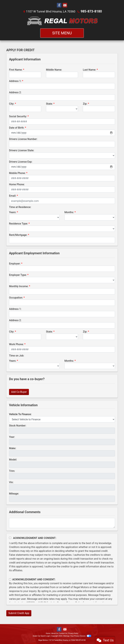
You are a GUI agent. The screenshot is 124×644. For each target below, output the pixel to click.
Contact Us (63, 633)
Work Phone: (16, 344)
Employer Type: (18, 275)
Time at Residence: (20, 207)
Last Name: (89, 70)
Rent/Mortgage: (18, 235)
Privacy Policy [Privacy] (73, 633)
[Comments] (62, 523)
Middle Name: (54, 70)
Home (48, 633)
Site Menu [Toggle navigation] (62, 33)
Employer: (15, 263)
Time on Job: (17, 355)
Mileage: (14, 493)
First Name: (16, 70)
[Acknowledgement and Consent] (10, 538)
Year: (12, 437)
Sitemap (66, 636)
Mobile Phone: (17, 173)
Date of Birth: (17, 128)
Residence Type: (18, 223)
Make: (13, 448)
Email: (13, 196)
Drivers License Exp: (21, 162)
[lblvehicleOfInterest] (62, 419)
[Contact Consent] (10, 579)
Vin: (11, 482)
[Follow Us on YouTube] (65, 5)
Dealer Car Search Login (41, 636)
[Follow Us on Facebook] (59, 5)
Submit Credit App (19, 613)
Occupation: (16, 297)
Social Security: (18, 116)
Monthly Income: (19, 286)
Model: (13, 459)
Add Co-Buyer (19, 392)
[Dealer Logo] (62, 21)
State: (49, 104)
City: (12, 104)
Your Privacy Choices (81, 636)
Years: (13, 212)
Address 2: (15, 92)
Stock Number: (18, 425)
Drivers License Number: (23, 139)
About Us (55, 633)
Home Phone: (17, 184)
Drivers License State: (22, 150)
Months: (69, 212)
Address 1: (15, 81)
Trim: (12, 471)
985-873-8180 (91, 11)
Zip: (85, 104)
